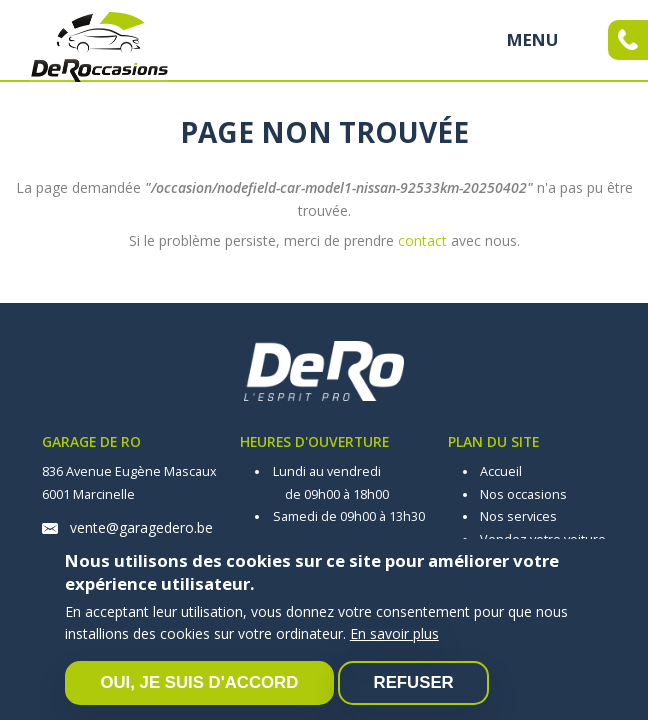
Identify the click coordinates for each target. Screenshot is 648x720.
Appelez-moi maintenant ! (628, 40)
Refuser (414, 682)
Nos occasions (523, 494)
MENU (532, 39)
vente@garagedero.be (141, 527)
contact (422, 240)
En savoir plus (394, 634)
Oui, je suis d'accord (199, 682)
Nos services (518, 516)
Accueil (501, 471)
